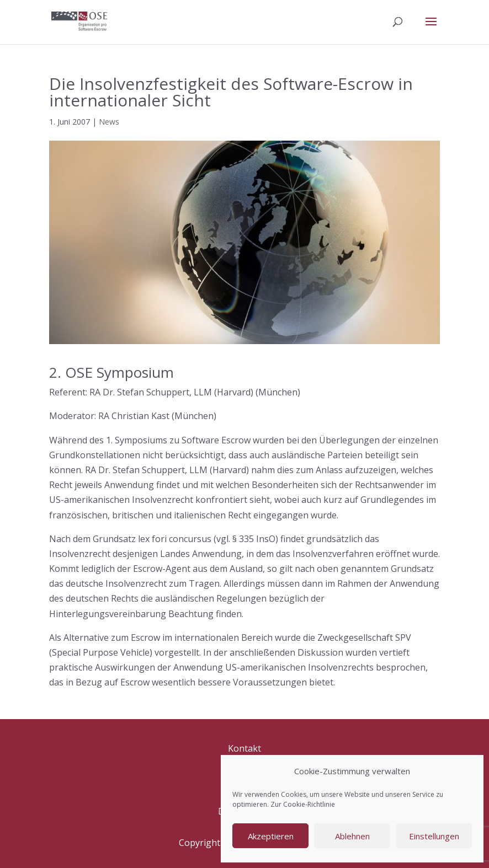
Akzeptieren (271, 836)
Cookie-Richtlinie (309, 804)
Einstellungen (434, 836)
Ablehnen (352, 836)
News (109, 122)
